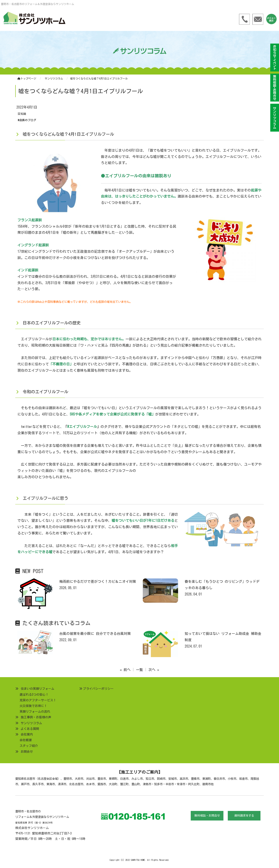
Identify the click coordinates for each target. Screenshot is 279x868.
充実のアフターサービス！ (38, 700)
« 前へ (125, 670)
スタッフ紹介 (29, 746)
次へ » (154, 670)
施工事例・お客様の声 (36, 717)
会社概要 (26, 740)
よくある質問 (30, 729)
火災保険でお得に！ (33, 706)
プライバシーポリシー (98, 689)
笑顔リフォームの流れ (35, 712)
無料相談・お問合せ (207, 816)
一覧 (139, 670)
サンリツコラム (31, 723)
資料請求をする (244, 816)
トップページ (27, 78)
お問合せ (27, 752)
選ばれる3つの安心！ (34, 695)
